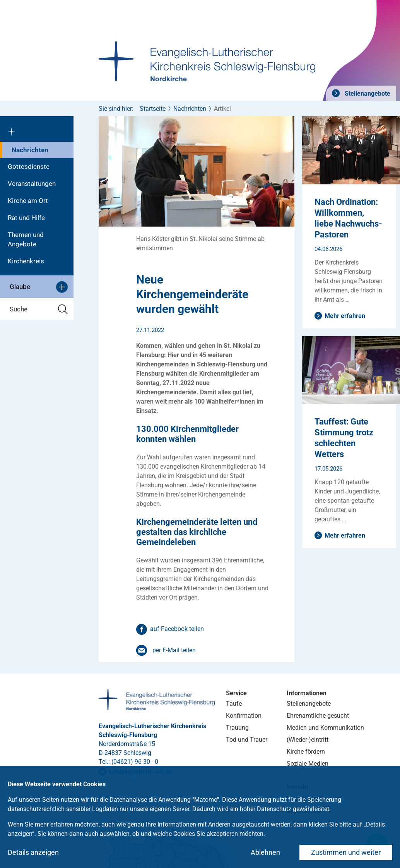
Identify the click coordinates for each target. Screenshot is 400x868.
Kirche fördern (306, 752)
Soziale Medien (308, 764)
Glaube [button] (39, 287)
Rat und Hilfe (26, 218)
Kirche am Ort (28, 201)
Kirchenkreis (26, 261)
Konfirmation (244, 716)
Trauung (237, 728)
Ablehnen (265, 852)
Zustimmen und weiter (346, 852)
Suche (39, 309)
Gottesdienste (29, 167)
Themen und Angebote (26, 239)
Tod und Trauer (247, 740)
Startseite (153, 109)
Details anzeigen (33, 852)
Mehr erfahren (345, 316)
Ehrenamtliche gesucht (318, 716)
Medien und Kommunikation (325, 728)
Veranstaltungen (32, 184)
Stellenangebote (367, 94)
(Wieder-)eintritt (308, 740)
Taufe (234, 704)
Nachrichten (30, 150)
